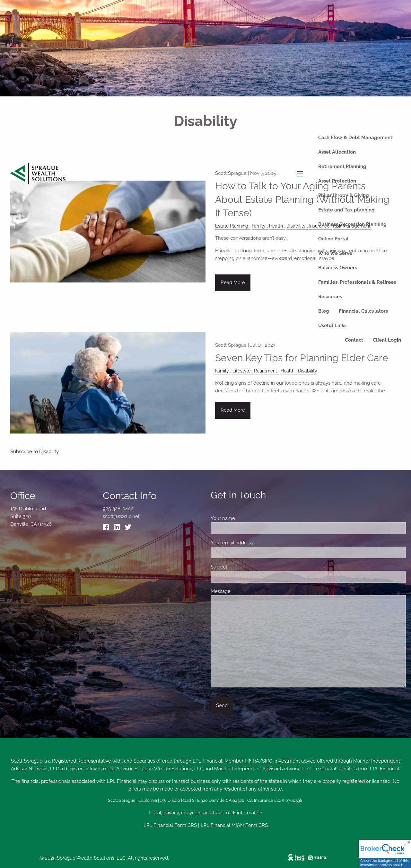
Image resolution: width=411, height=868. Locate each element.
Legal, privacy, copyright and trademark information (205, 813)
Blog (324, 311)
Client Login (387, 340)
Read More (233, 410)
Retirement (266, 371)
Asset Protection (337, 181)
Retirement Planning (342, 166)
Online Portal (333, 239)
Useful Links (332, 326)
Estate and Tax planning (346, 210)
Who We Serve (335, 253)
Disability (308, 371)
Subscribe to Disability (35, 452)
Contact (354, 340)
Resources (330, 297)
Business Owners (338, 268)
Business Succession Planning (352, 224)
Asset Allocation (337, 152)
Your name (246, 518)
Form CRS (186, 825)
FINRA (252, 761)
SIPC (267, 761)
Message (244, 591)
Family (222, 371)
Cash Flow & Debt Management (355, 138)
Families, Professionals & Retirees (357, 282)
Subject (242, 567)
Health (288, 371)
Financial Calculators (363, 311)
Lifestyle (241, 371)
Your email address (255, 543)
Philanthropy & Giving (344, 195)
